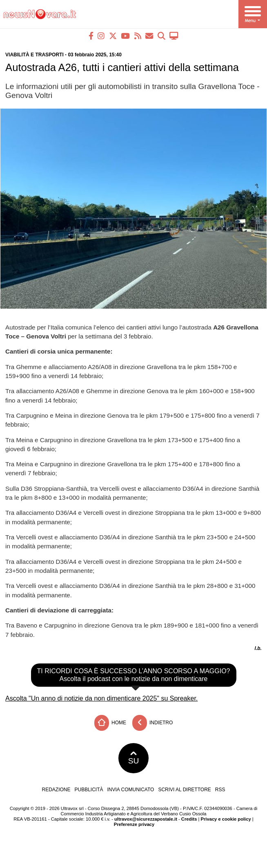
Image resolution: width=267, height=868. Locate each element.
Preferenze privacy (134, 824)
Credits (189, 819)
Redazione (56, 790)
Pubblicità (89, 790)
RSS (220, 790)
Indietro (153, 723)
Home (110, 723)
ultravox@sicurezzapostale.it (146, 819)
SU (134, 758)
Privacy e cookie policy (226, 819)
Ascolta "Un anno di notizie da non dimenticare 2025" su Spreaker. (101, 698)
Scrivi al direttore (184, 790)
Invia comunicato (131, 790)
